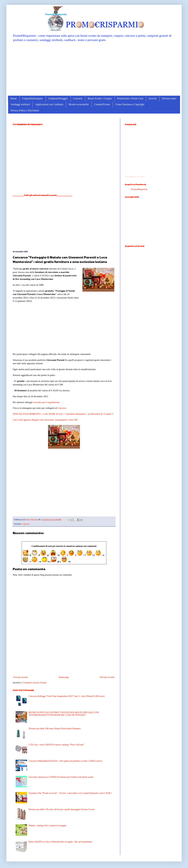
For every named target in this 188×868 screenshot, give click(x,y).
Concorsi (78, 98)
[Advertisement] (94, 69)
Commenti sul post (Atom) (34, 683)
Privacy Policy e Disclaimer (25, 110)
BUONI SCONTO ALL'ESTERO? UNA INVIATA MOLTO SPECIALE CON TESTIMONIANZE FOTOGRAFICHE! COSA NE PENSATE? (64, 714)
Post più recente (21, 677)
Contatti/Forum (102, 104)
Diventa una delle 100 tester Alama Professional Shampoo (55, 729)
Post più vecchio (107, 677)
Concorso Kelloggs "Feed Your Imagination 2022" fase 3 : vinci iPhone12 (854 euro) (67, 696)
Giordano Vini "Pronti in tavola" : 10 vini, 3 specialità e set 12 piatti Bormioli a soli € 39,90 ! (70, 793)
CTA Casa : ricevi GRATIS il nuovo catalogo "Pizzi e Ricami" (56, 745)
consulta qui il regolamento (46, 402)
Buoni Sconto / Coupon (100, 98)
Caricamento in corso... (135, 177)
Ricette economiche (79, 104)
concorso (62, 408)
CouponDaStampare (32, 98)
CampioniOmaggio (58, 98)
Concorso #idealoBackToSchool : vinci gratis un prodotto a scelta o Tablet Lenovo (65, 761)
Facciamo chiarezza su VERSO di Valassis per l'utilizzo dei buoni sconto (61, 777)
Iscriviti (153, 98)
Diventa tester (169, 98)
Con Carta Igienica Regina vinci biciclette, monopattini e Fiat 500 (45, 420)
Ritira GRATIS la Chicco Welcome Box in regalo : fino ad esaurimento (60, 842)
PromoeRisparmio (139, 189)
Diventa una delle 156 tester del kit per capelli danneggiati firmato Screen (62, 809)
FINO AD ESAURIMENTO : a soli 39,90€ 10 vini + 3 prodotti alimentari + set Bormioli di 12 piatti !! (63, 414)
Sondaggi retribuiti (20, 104)
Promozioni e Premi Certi (130, 98)
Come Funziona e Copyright (130, 104)
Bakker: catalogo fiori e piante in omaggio (48, 826)
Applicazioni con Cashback (49, 104)
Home (14, 98)
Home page (64, 677)
